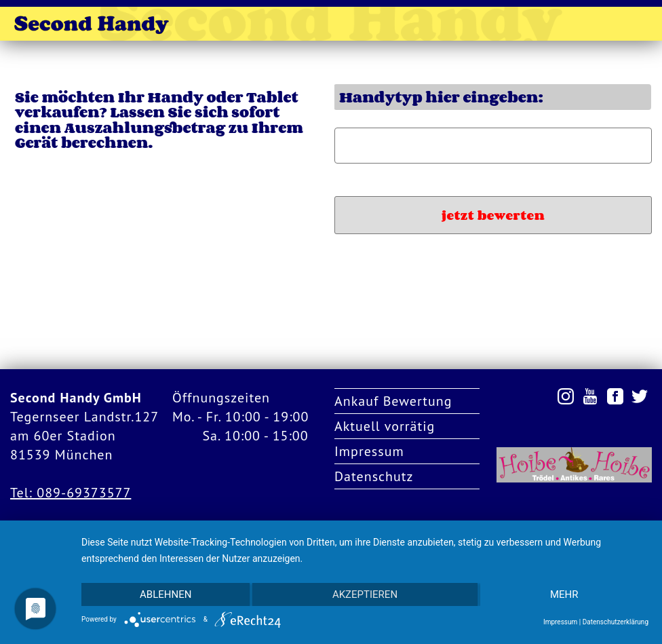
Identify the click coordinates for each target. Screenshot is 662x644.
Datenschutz (374, 476)
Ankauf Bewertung (393, 401)
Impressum (369, 451)
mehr (564, 594)
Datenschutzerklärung (616, 622)
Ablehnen (165, 594)
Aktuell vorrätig (385, 426)
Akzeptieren (365, 594)
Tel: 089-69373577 (71, 493)
